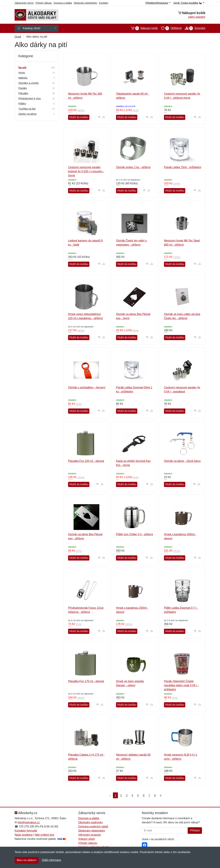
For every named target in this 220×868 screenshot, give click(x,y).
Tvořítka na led (27, 109)
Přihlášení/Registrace (158, 3)
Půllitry (22, 103)
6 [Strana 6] (144, 795)
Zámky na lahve (27, 114)
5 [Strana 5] (138, 795)
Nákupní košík (143, 28)
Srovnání (194, 28)
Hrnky (22, 73)
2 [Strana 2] (121, 795)
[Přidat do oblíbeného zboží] (99, 117)
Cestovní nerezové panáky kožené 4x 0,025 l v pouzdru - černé (86, 171)
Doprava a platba (63, 3)
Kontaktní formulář (26, 831)
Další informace (51, 860)
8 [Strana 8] (155, 795)
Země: (189, 3)
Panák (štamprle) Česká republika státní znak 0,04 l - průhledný (181, 685)
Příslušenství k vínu (30, 98)
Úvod (18, 37)
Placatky (23, 93)
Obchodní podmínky (90, 822)
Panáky (23, 88)
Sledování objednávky (86, 3)
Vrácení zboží (87, 839)
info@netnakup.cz (29, 822)
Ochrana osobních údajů (93, 827)
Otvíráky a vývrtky (29, 83)
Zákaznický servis (24, 3)
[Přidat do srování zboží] (104, 117)
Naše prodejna (24, 835)
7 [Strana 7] (149, 795)
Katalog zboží (37, 28)
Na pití (22, 67)
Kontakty (104, 3)
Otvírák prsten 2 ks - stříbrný (133, 167)
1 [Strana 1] (115, 795)
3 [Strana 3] (127, 795)
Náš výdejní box (45, 835)
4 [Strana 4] (132, 795)
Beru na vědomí (27, 860)
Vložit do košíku (79, 117)
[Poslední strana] (160, 795)
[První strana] (109, 795)
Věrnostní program (90, 835)
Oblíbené (170, 28)
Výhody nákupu (44, 3)
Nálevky (23, 78)
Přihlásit (195, 830)
